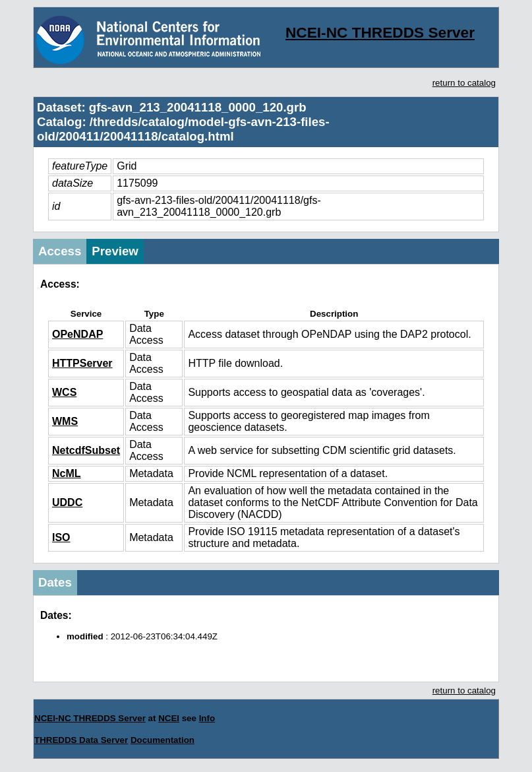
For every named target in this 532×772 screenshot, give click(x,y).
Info (207, 718)
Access (60, 251)
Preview (115, 251)
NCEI (169, 718)
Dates (55, 582)
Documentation (163, 740)
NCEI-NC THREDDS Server (380, 32)
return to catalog (464, 83)
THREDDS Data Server (81, 740)
